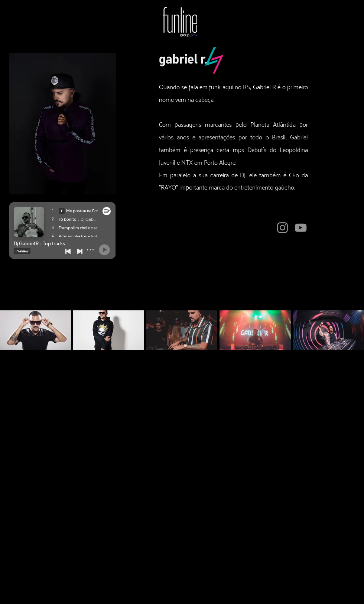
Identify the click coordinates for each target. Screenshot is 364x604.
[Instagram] (282, 228)
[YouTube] (301, 228)
